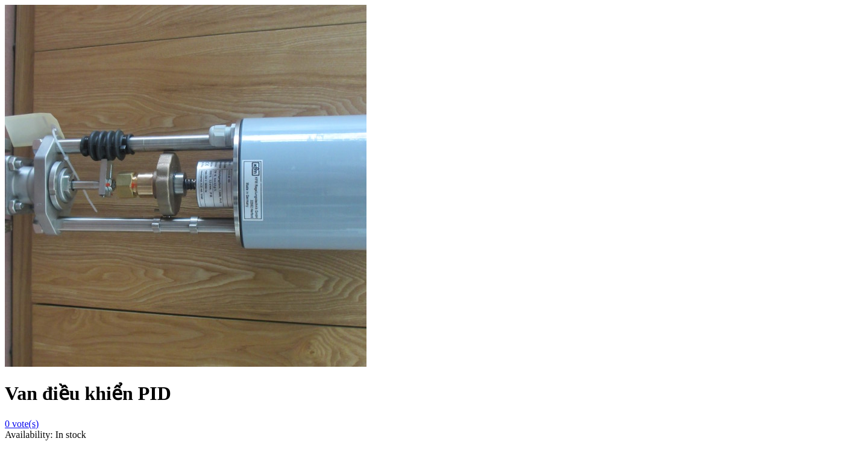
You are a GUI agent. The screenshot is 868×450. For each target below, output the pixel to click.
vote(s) (22, 424)
